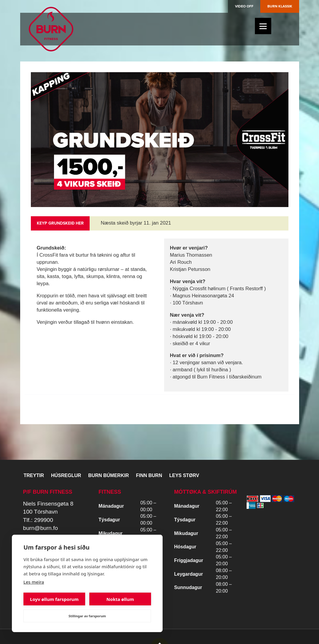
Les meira (34, 582)
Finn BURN (149, 475)
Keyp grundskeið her (60, 223)
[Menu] (263, 26)
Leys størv (184, 475)
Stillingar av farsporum (87, 616)
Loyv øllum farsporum (54, 599)
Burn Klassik (280, 6)
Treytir (34, 475)
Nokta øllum (120, 599)
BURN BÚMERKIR (108, 475)
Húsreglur (66, 475)
